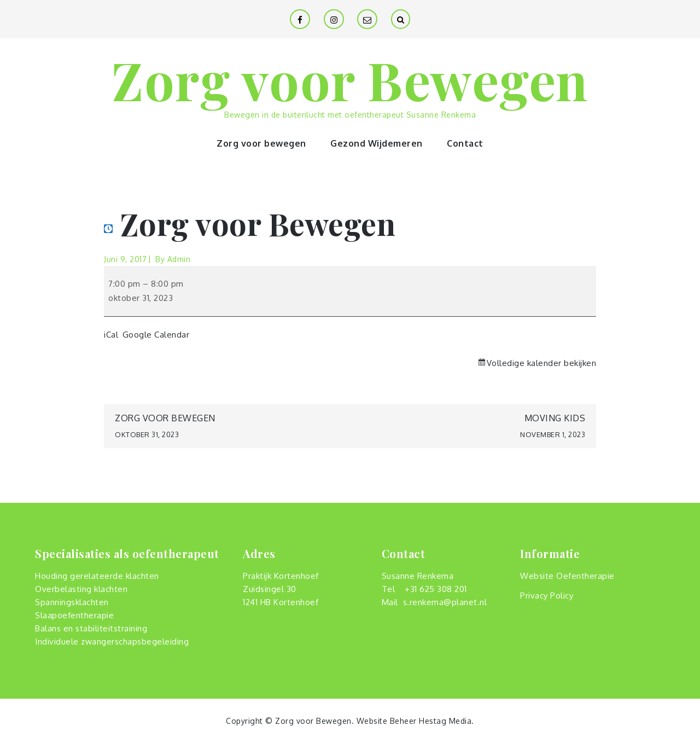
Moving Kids (468, 428)
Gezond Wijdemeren (377, 143)
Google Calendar (156, 335)
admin (179, 259)
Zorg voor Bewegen (350, 79)
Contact (465, 143)
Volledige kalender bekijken (542, 363)
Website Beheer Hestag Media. (415, 721)
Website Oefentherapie (567, 576)
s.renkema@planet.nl (445, 602)
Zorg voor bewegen (261, 143)
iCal (111, 335)
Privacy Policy (547, 596)
